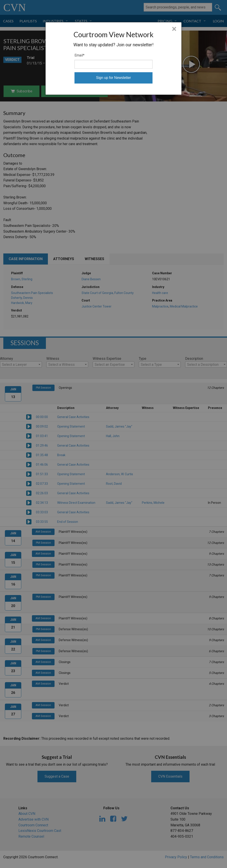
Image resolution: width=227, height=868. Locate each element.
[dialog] (113, 58)
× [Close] (174, 29)
